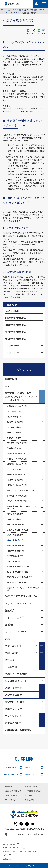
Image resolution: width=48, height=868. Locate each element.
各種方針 (10, 624)
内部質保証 (11, 667)
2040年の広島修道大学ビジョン (22, 596)
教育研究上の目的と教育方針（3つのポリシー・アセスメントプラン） (19, 397)
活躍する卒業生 (13, 695)
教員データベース (11, 775)
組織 (7, 638)
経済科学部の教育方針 (16, 454)
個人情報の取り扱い (33, 791)
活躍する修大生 (13, 688)
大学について (12, 10)
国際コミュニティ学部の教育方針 (21, 490)
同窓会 (6, 855)
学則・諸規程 (12, 653)
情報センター (30, 775)
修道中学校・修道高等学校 (12, 848)
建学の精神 (11, 379)
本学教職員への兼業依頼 (18, 730)
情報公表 (10, 660)
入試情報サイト (10, 767)
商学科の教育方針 (14, 417)
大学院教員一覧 (12, 345)
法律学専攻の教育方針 (16, 561)
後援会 (6, 859)
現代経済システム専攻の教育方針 (21, 577)
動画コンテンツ (15, 709)
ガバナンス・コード (16, 631)
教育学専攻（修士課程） (16, 332)
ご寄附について (13, 723)
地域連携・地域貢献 (16, 674)
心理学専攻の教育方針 (16, 535)
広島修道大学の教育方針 (17, 406)
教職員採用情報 (31, 786)
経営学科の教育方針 (15, 422)
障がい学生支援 (11, 795)
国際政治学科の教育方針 (17, 496)
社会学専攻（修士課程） (16, 325)
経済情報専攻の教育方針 (17, 582)
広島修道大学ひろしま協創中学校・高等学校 (19, 851)
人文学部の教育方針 (15, 427)
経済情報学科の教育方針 (17, 464)
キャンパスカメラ (15, 617)
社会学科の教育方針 (15, 432)
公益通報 (28, 795)
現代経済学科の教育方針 (17, 459)
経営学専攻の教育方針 (16, 524)
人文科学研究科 (12, 311)
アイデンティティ (14, 716)
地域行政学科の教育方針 (17, 501)
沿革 (7, 386)
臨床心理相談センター (14, 791)
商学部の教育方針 (14, 411)
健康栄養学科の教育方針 (17, 485)
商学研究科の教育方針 (16, 514)
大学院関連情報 (12, 352)
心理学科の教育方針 (15, 480)
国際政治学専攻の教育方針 (18, 567)
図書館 (28, 767)
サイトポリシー (11, 800)
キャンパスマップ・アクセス (21, 603)
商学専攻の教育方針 (15, 519)
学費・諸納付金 (13, 646)
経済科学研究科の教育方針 (18, 572)
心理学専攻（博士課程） (16, 318)
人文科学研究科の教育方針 (18, 530)
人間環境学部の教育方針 (17, 469)
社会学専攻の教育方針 (16, 540)
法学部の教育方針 (14, 448)
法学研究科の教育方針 (16, 556)
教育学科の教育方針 (15, 438)
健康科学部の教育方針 (16, 475)
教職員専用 (29, 800)
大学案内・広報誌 (15, 702)
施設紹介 (10, 610)
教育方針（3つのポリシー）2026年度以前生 (23, 589)
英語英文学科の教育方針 (17, 443)
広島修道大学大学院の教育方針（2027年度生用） (23, 507)
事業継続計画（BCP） (17, 681)
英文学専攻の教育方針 (16, 551)
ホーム (3, 10)
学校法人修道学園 (9, 844)
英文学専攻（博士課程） (16, 339)
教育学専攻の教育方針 (16, 545)
